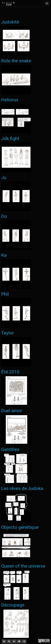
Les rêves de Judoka (22, 488)
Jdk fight (10, 138)
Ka (4, 255)
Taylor (8, 333)
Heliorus (10, 100)
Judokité (10, 22)
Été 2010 (10, 372)
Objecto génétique (20, 527)
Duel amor (12, 411)
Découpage (13, 605)
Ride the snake (16, 61)
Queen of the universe (23, 566)
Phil (5, 294)
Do (4, 216)
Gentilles (10, 449)
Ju (4, 177)
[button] (4, 641)
